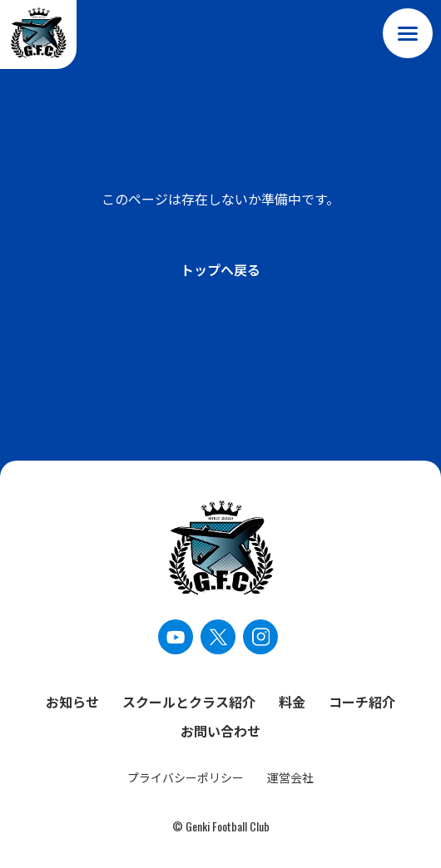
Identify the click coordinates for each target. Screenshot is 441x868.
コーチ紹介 (362, 702)
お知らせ (72, 702)
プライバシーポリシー (186, 777)
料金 (292, 702)
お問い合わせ (220, 731)
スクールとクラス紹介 (189, 702)
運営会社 (290, 777)
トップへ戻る (220, 269)
